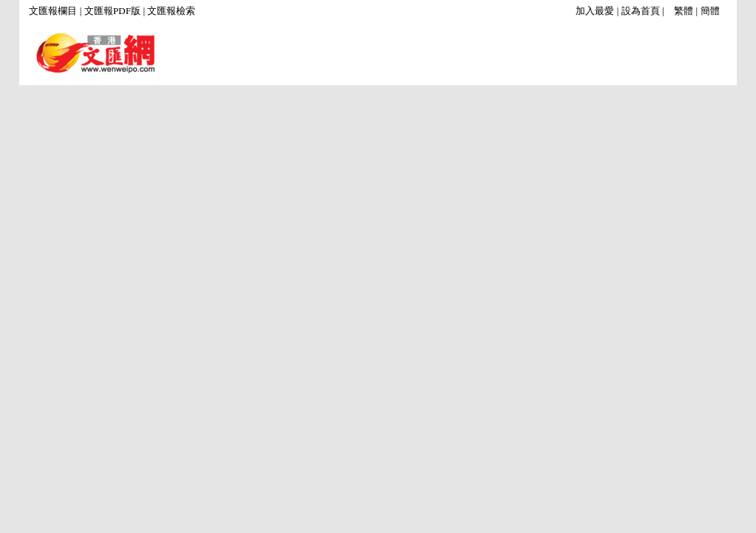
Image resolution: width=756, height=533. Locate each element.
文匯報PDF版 (112, 11)
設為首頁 (641, 11)
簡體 (710, 11)
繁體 (684, 11)
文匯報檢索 (171, 11)
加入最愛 (595, 11)
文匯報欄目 (53, 11)
